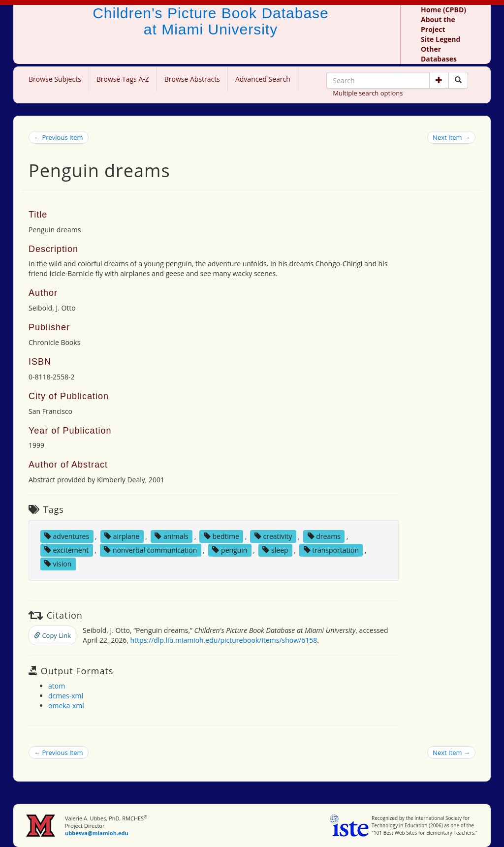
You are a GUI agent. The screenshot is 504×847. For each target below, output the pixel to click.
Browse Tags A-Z (123, 79)
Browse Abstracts (192, 79)
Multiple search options (368, 93)
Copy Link (52, 635)
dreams (324, 536)
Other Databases (439, 54)
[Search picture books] (458, 80)
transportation (331, 550)
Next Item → (451, 137)
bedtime (221, 536)
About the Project (438, 24)
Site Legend (441, 39)
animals (172, 536)
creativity (273, 536)
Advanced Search (263, 79)
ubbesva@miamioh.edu (97, 833)
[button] (439, 80)
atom (57, 686)
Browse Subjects (55, 79)
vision (58, 564)
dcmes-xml (66, 696)
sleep (275, 550)
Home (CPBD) (443, 10)
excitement (66, 550)
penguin (230, 550)
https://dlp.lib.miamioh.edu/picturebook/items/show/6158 (224, 640)
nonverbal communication (150, 550)
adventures (67, 536)
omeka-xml (66, 706)
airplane (122, 536)
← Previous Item (59, 137)
